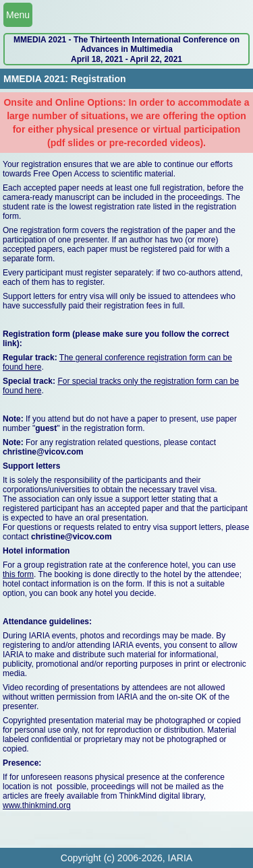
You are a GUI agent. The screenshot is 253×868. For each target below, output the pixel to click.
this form (18, 574)
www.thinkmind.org (37, 805)
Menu (18, 15)
